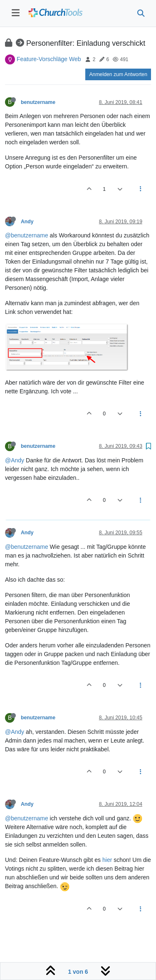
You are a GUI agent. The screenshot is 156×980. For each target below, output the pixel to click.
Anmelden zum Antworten (118, 74)
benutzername (38, 102)
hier (107, 860)
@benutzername (27, 235)
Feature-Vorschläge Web (49, 59)
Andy (27, 222)
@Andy (15, 460)
